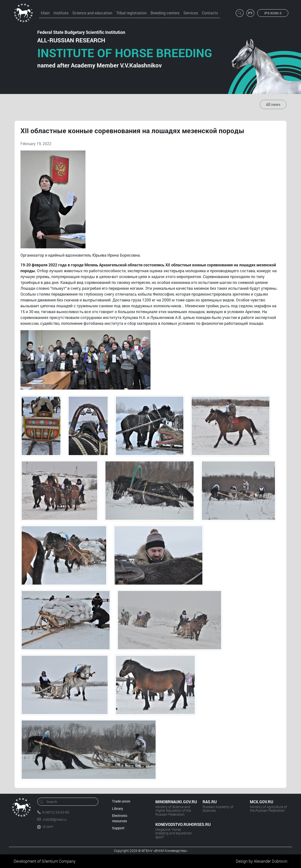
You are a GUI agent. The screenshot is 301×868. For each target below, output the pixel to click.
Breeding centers (165, 13)
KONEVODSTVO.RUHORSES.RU (174, 824)
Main (45, 13)
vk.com (48, 826)
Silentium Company (59, 861)
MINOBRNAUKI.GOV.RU (174, 802)
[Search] (69, 802)
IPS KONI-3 (273, 13)
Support (118, 828)
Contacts (210, 13)
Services (191, 13)
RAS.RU (210, 802)
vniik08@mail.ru (54, 819)
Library (118, 808)
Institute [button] (61, 13)
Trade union (121, 801)
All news (273, 104)
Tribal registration (131, 13)
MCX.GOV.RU (262, 802)
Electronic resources (120, 818)
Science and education (92, 13)
